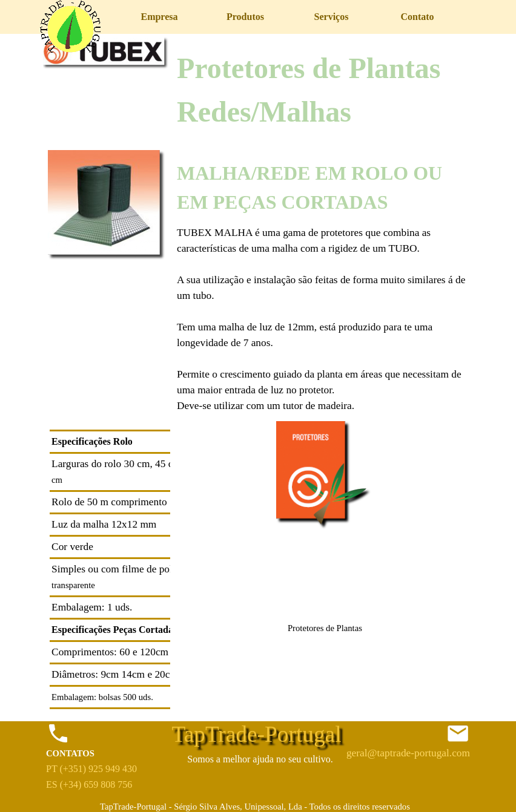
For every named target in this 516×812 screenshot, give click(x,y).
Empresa (159, 17)
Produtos (245, 17)
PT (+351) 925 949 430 (91, 769)
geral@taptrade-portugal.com (408, 753)
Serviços (332, 17)
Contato (417, 17)
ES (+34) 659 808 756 (89, 784)
